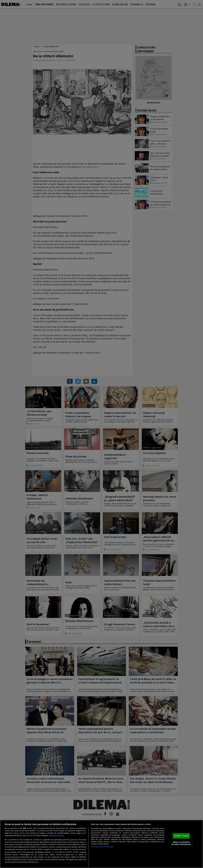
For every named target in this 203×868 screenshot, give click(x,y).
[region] (102, 844)
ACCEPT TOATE (181, 836)
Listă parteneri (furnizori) (102, 847)
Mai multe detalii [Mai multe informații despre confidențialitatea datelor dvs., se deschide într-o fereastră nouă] (57, 836)
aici (53, 852)
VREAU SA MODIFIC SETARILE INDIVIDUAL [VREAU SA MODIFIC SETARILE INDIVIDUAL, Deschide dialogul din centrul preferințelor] (181, 843)
